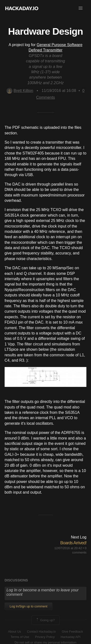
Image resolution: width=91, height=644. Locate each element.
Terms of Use (20, 637)
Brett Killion (20, 91)
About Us (14, 632)
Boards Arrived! (73, 543)
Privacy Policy (45, 637)
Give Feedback (72, 632)
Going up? (45, 620)
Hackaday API (71, 637)
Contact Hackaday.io (41, 632)
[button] (81, 8)
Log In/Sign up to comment (29, 606)
